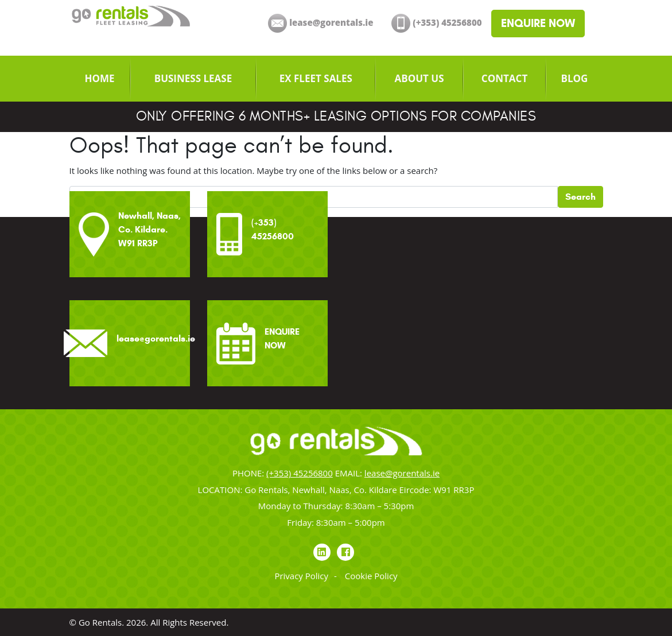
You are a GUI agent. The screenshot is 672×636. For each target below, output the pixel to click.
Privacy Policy (301, 576)
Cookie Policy (371, 576)
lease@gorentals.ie (402, 473)
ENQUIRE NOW (538, 23)
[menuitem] (100, 79)
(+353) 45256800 (300, 473)
